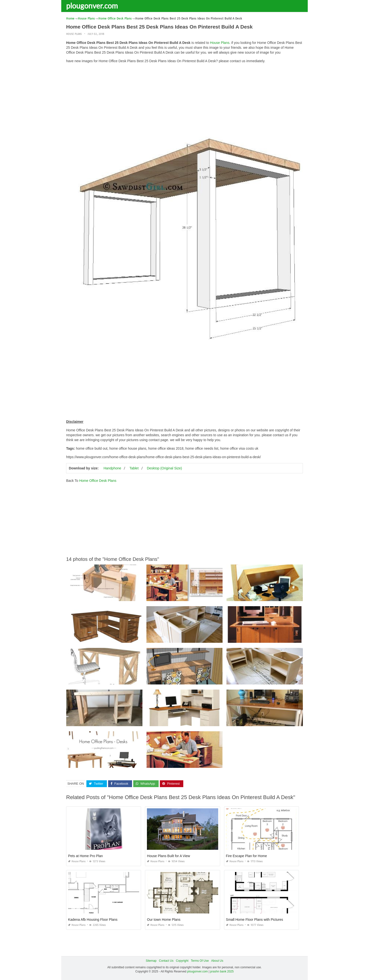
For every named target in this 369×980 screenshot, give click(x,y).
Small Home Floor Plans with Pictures (255, 920)
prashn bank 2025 (222, 971)
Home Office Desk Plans (98, 481)
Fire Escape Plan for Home (246, 856)
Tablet (134, 468)
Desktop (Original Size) (164, 468)
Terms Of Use (200, 961)
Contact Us (166, 961)
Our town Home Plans (164, 920)
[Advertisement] (184, 101)
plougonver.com (92, 6)
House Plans (74, 34)
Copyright (182, 961)
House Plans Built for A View (168, 856)
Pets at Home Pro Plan (85, 856)
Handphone (112, 468)
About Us (217, 961)
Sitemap (151, 961)
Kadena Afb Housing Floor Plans (93, 920)
